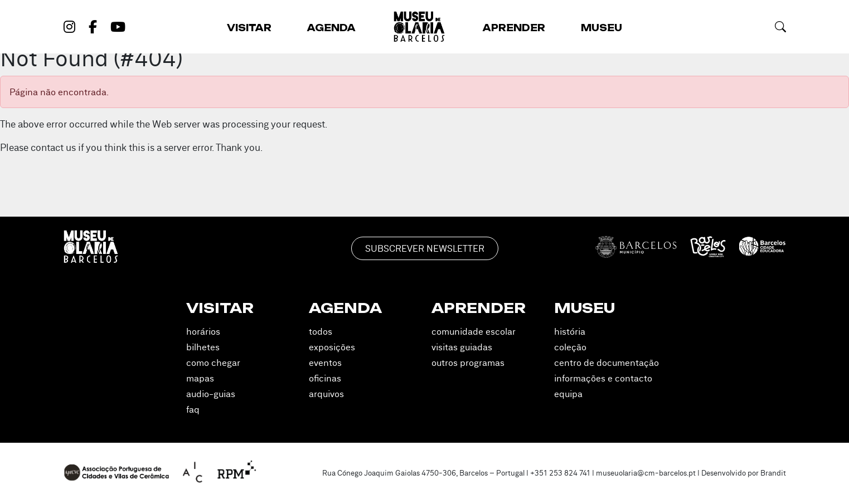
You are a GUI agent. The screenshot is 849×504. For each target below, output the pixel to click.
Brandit (773, 473)
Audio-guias (211, 394)
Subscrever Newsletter (425, 248)
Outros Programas (468, 363)
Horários (203, 331)
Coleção (570, 347)
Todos (321, 331)
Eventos (325, 363)
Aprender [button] (514, 28)
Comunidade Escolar (474, 331)
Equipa (568, 394)
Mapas (200, 378)
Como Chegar (213, 363)
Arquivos (326, 394)
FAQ (193, 409)
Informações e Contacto (603, 378)
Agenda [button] (331, 28)
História (570, 331)
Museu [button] (601, 28)
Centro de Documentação (607, 363)
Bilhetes (203, 347)
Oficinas (325, 378)
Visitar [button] (249, 28)
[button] (780, 26)
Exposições (332, 347)
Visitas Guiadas (462, 347)
